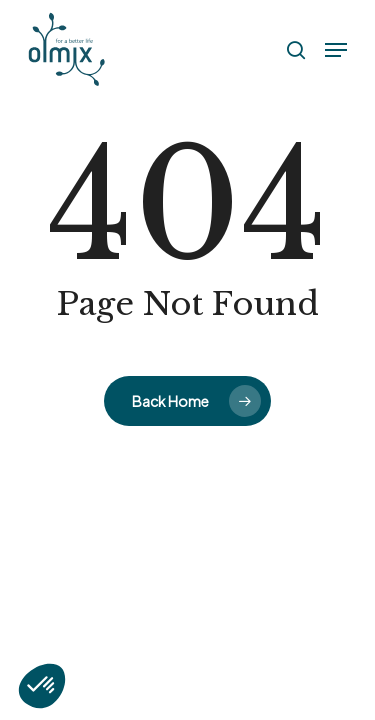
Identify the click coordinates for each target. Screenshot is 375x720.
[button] (336, 50)
